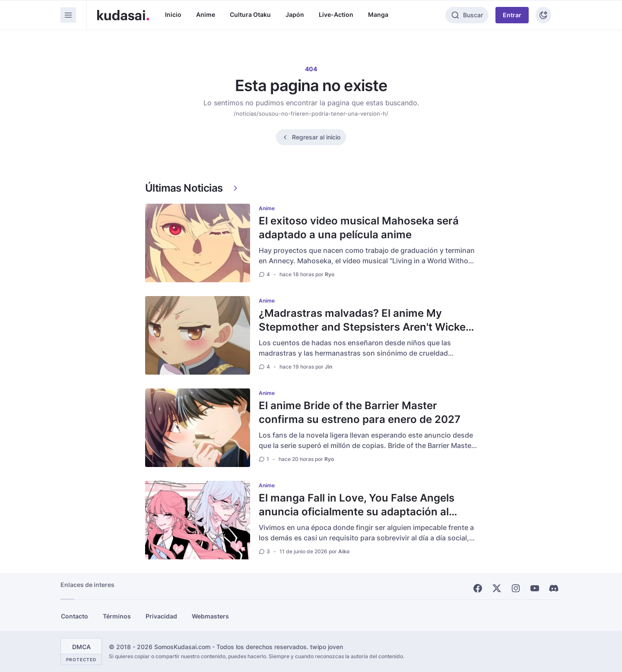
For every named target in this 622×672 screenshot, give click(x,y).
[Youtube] (535, 588)
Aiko (344, 551)
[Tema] (543, 15)
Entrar (512, 15)
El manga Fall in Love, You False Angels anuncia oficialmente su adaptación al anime (357, 512)
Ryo (330, 274)
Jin (328, 367)
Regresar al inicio (316, 137)
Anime (206, 14)
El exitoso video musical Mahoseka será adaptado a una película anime (359, 228)
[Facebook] (478, 588)
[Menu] (68, 15)
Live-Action (336, 14)
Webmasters (210, 616)
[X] (497, 588)
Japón (295, 14)
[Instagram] (516, 588)
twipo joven (327, 647)
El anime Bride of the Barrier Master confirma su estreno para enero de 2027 (360, 412)
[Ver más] (235, 188)
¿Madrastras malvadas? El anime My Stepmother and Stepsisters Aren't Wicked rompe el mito (365, 327)
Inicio (173, 14)
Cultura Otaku (250, 14)
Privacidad (161, 616)
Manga (378, 14)
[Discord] (554, 588)
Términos (117, 616)
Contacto (75, 616)
